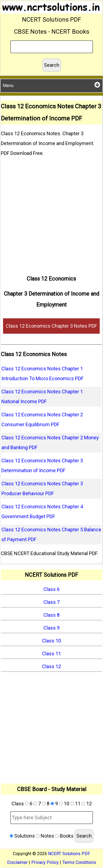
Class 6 (51, 589)
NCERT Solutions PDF (69, 854)
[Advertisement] (51, 214)
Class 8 (51, 615)
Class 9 (51, 628)
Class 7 (51, 602)
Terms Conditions (79, 862)
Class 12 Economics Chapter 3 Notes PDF (51, 326)
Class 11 (51, 654)
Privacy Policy (45, 862)
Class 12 (51, 666)
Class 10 (51, 641)
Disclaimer (17, 862)
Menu (51, 85)
